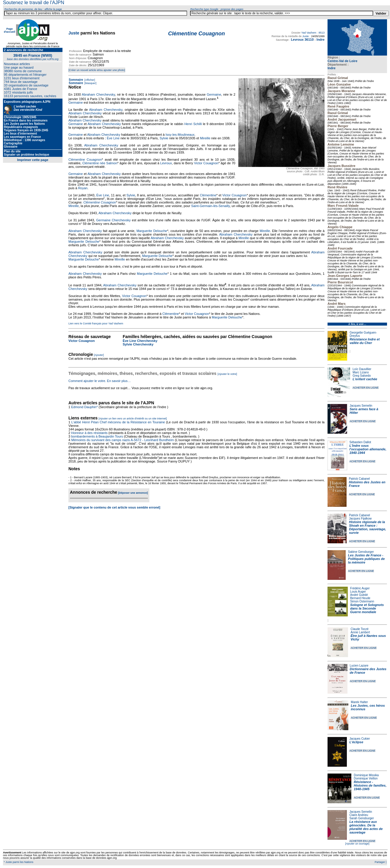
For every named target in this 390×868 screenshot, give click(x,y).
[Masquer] (90, 83)
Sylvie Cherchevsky (138, 344)
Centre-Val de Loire (342, 61)
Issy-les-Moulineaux (180, 135)
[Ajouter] (99, 355)
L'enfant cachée (365, 379)
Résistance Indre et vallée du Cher (365, 341)
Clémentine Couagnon (85, 160)
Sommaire (76, 80)
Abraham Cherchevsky (98, 94)
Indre (332, 68)
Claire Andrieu (359, 815)
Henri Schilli (193, 124)
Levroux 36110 (302, 40)
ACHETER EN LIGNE (366, 388)
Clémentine (208, 195)
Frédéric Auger (360, 588)
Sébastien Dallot (360, 442)
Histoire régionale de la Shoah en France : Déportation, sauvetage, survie (368, 527)
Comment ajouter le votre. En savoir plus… (100, 381)
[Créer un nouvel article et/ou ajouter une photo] (97, 70)
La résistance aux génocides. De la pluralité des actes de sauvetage (366, 827)
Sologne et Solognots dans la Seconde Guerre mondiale (367, 608)
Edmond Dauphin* (84, 407)
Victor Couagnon (206, 163)
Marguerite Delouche (152, 231)
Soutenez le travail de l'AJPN (34, 3)
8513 (322, 33)
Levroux (166, 163)
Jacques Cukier (360, 739)
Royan (83, 188)
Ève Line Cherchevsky (140, 341)
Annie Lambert (360, 632)
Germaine (214, 94)
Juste (74, 33)
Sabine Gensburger (361, 552)
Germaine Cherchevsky (113, 220)
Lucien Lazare (359, 666)
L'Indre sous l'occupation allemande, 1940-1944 (368, 449)
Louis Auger (358, 592)
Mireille (205, 138)
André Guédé (359, 595)
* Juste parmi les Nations (18, 862)
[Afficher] (89, 80)
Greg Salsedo (362, 376)
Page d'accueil (10, 30)
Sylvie (164, 138)
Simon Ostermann (362, 601)
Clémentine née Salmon (100, 163)
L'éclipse (356, 742)
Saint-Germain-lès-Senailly (210, 206)
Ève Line (113, 138)
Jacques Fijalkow (360, 519)
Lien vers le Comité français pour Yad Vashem (96, 323)
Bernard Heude (360, 598)
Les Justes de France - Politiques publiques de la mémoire (366, 559)
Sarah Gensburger (361, 818)
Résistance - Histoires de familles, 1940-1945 (370, 785)
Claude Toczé (359, 629)
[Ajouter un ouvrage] (357, 844)
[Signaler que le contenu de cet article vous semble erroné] (114, 507)
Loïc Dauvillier (362, 369)
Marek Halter (359, 702)
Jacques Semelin (361, 406)
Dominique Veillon (366, 778)
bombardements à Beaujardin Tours (97, 436)
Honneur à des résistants (89, 433)
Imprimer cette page (33, 160)
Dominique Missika (366, 775)
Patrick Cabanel (360, 479)
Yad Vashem (309, 33)
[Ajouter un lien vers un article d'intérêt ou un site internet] (133, 419)
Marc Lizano (361, 372)
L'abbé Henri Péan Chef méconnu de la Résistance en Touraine (118, 422)
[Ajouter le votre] (227, 374)
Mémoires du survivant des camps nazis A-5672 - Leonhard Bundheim (122, 440)
